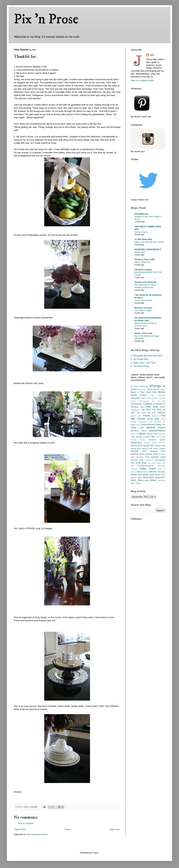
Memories (135, 431)
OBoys (142, 434)
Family (147, 416)
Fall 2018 (141, 413)
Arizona (156, 389)
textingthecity (141, 214)
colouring (154, 398)
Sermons (162, 443)
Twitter (133, 472)
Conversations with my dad (152, 401)
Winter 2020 (136, 478)
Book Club (151, 392)
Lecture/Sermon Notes (151, 425)
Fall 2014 (146, 410)
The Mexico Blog (141, 366)
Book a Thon (138, 392)
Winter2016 (148, 478)
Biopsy (163, 389)
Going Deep (153, 419)
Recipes (147, 443)
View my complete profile (142, 81)
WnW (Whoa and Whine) (144, 480)
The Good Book (139, 463)
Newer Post (20, 829)
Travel (152, 469)
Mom (144, 431)
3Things (155, 386)
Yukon (138, 483)
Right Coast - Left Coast (144, 363)
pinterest (147, 437)
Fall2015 (161, 413)
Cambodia (161, 395)
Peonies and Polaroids (146, 282)
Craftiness (148, 404)
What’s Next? (140, 252)
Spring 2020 (147, 448)
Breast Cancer (139, 395)
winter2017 (160, 478)
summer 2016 (151, 454)
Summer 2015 (137, 454)
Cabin (152, 395)
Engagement (135, 410)
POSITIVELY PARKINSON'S (148, 250)
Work (133, 483)
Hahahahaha (143, 422)
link (164, 425)
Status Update (159, 448)
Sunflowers (149, 460)
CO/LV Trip (146, 398)
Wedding (162, 472)
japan (133, 425)
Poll (164, 437)
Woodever (161, 480)
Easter (163, 407)
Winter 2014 (136, 475)
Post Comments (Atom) (37, 834)
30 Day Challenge (139, 386)
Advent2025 (142, 389)
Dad (142, 407)
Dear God (152, 407)
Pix (153, 437)
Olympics (162, 434)
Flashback (156, 416)
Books (162, 392)
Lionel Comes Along (143, 300)
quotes (162, 440)
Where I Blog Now (142, 262)
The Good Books (154, 463)
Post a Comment (26, 823)
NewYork (134, 434)
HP (164, 422)
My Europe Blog (141, 359)
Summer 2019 (158, 457)
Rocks (154, 443)
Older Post (115, 829)
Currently (158, 404)
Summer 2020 (137, 460)
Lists (142, 428)
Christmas (135, 398)
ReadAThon (136, 443)
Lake (138, 425)
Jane (152, 55)
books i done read (143, 333)
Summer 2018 (143, 457)
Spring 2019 (136, 448)
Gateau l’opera (141, 232)
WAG (146, 472)
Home (68, 829)
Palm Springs (137, 437)
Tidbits (143, 469)
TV (164, 469)
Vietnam (140, 472)
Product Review (138, 440)
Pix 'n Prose (46, 19)
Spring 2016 (136, 446)
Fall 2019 (151, 413)
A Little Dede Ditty (143, 239)
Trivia (159, 469)
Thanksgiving (160, 460)
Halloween (157, 422)
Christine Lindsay (143, 270)
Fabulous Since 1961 (145, 260)
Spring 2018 (160, 446)
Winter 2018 (149, 475)
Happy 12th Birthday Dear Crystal (149, 242)
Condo (133, 401)
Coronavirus (136, 404)
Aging (150, 389)
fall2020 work (136, 416)
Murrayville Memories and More (148, 356)
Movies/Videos (157, 431)
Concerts (162, 398)
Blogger (95, 853)
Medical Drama (156, 427)
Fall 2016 (157, 410)
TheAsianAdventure (146, 466)
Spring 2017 (149, 446)
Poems (159, 437)
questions (152, 440)
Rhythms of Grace (143, 308)
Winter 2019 (160, 475)
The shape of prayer (143, 310)
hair (151, 422)
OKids (155, 434)
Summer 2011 (139, 451)
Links (134, 427)
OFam (149, 434)
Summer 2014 (157, 451)
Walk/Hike (153, 472)
